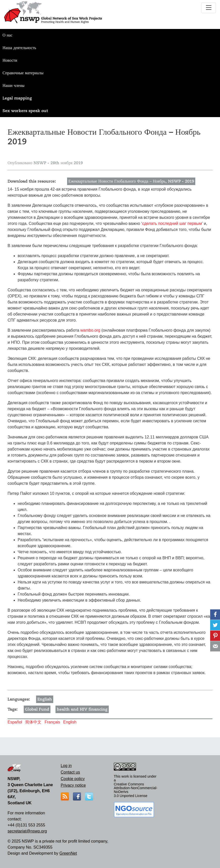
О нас (7, 35)
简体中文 (33, 722)
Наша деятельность (19, 48)
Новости (10, 60)
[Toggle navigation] (209, 8)
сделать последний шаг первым (172, 223)
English (45, 699)
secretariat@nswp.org (27, 831)
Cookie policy (73, 779)
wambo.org (90, 330)
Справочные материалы (23, 73)
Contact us (70, 772)
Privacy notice (73, 785)
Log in (66, 766)
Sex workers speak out (25, 111)
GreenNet (68, 853)
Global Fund (37, 709)
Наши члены (13, 86)
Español (15, 722)
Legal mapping (17, 98)
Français (52, 722)
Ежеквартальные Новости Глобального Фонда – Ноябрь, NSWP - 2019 (131, 181)
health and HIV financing (82, 709)
